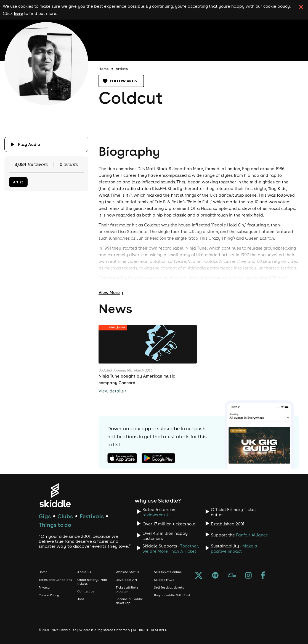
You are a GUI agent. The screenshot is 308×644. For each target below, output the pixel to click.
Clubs (65, 516)
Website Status (128, 572)
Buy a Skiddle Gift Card (172, 595)
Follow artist (121, 81)
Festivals (92, 516)
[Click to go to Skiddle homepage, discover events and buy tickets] (55, 495)
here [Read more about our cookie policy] (18, 13)
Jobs (81, 599)
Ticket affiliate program (127, 589)
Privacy (44, 587)
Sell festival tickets (169, 587)
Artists (122, 69)
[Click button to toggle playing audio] (46, 144)
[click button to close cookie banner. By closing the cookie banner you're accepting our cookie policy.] (301, 7)
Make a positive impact (234, 549)
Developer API (126, 580)
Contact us (86, 591)
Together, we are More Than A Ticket (171, 549)
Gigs (45, 516)
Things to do (55, 525)
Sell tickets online (168, 572)
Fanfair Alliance (252, 535)
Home (104, 69)
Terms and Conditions (55, 580)
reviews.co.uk (156, 515)
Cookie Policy (49, 595)
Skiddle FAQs (164, 580)
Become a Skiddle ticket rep (129, 601)
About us (84, 572)
